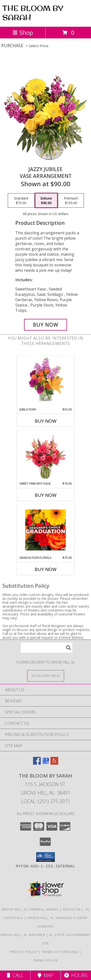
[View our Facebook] (37, 763)
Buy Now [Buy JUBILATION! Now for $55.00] (46, 421)
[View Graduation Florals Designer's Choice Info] (45, 530)
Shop (23, 32)
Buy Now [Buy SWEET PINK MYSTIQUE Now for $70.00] (46, 495)
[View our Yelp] (54, 763)
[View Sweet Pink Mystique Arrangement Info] (45, 456)
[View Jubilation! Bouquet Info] (45, 382)
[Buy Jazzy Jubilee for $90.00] (46, 325)
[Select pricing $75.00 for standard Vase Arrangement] (21, 201)
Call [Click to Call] (15, 975)
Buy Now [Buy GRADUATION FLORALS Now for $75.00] (46, 569)
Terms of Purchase (60, 952)
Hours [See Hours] (76, 975)
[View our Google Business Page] (46, 763)
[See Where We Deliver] (46, 676)
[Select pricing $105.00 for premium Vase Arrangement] (71, 201)
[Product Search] (47, 648)
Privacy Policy (24, 952)
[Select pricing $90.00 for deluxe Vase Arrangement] (46, 201)
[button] (45, 857)
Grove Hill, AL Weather (23, 935)
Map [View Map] (46, 975)
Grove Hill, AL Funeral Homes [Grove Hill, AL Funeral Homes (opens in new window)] (30, 909)
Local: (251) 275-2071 (46, 801)
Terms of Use (46, 960)
